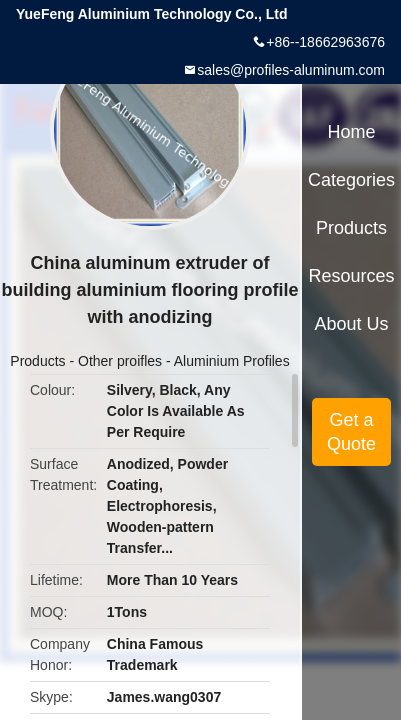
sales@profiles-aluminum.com (291, 70)
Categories (351, 180)
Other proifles (120, 361)
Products (37, 361)
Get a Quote (351, 432)
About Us (352, 324)
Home (352, 132)
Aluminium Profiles (232, 361)
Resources (352, 276)
